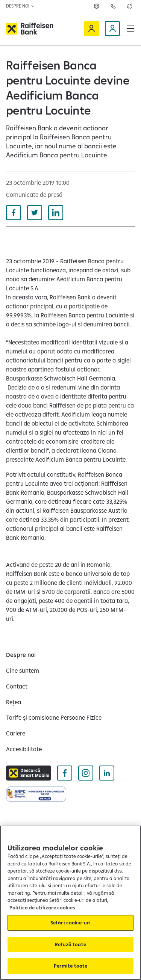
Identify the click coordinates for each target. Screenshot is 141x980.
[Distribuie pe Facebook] (14, 213)
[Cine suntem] (23, 670)
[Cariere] (16, 733)
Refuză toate (70, 944)
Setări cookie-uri (70, 923)
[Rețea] (14, 702)
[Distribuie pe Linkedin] (56, 213)
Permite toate (71, 966)
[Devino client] (112, 29)
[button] (130, 29)
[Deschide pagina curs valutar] (130, 6)
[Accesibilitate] (24, 749)
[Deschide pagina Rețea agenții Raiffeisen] (97, 6)
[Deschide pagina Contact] (113, 6)
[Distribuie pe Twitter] (35, 213)
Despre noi (20, 6)
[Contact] (17, 686)
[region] (70, 903)
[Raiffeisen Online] (91, 29)
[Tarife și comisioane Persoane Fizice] (54, 717)
